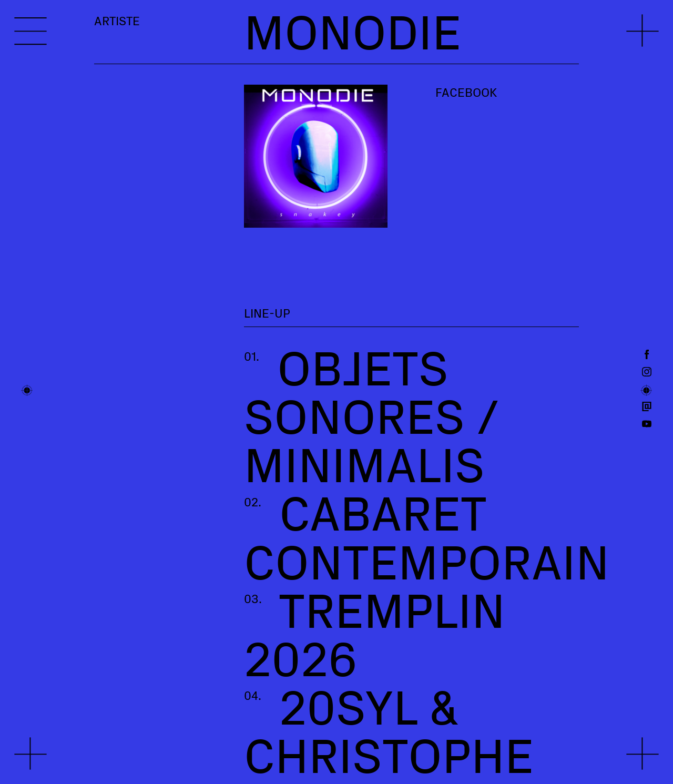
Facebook (466, 92)
